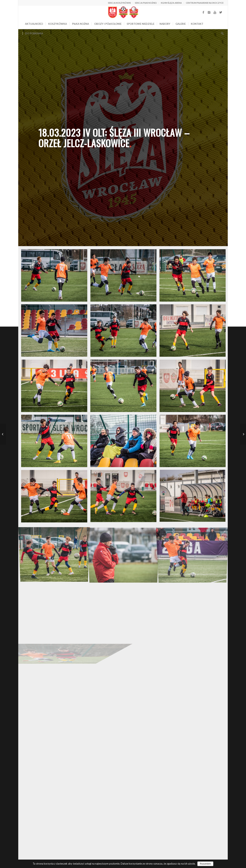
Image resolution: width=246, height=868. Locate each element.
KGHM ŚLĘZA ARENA (171, 3)
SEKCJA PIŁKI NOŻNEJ (146, 3)
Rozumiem (205, 864)
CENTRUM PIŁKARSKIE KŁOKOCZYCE (205, 3)
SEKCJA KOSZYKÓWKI (119, 3)
